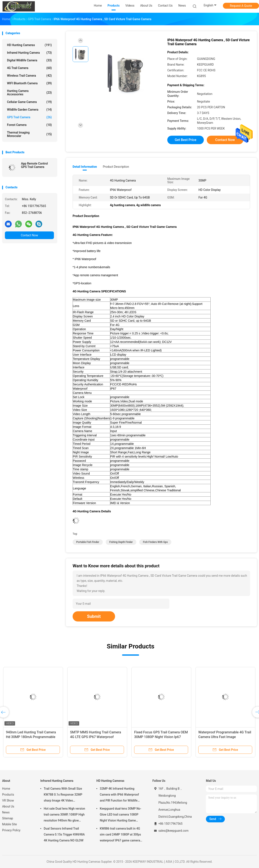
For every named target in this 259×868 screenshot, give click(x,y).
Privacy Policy (11, 830)
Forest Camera (29, 125)
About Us (8, 806)
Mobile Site (10, 824)
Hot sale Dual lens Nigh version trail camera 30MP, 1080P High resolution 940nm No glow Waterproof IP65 (64, 815)
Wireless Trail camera (29, 76)
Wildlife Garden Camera (29, 110)
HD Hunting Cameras (29, 45)
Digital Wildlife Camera (29, 60)
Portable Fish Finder (88, 542)
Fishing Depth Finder (121, 542)
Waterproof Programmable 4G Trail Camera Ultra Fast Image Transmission (225, 737)
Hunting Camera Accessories (29, 93)
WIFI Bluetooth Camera (29, 83)
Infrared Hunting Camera (29, 53)
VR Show (8, 800)
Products (8, 795)
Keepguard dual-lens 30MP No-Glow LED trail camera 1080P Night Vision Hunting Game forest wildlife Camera (120, 815)
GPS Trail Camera (29, 117)
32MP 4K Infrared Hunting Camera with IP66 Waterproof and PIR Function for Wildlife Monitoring (119, 795)
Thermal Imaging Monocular (29, 134)
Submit (94, 616)
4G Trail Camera (29, 68)
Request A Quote (241, 6)
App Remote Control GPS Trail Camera (34, 165)
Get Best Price (186, 140)
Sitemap (8, 818)
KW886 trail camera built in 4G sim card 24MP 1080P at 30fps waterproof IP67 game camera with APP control (120, 835)
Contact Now (29, 235)
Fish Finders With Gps (155, 542)
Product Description (116, 167)
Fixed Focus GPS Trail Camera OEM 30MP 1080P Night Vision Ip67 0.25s (161, 737)
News (6, 812)
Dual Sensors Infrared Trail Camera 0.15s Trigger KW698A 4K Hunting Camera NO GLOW (64, 834)
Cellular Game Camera (29, 102)
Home (6, 789)
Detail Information (85, 167)
